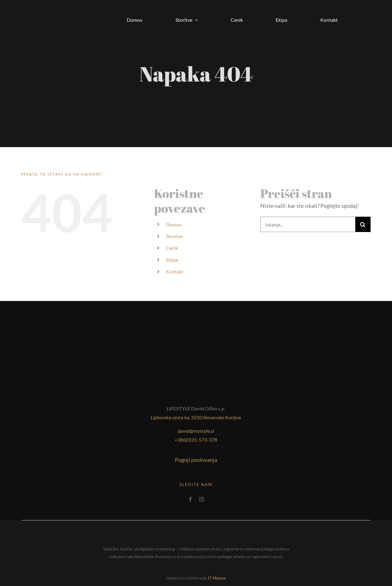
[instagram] (202, 499)
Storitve (174, 236)
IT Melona (217, 578)
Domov (174, 225)
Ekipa (172, 260)
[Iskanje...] (308, 224)
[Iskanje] (363, 224)
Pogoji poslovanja (196, 460)
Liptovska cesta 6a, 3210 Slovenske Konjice (196, 417)
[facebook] (190, 499)
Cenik (172, 248)
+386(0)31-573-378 (196, 440)
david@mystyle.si (196, 431)
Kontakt (175, 271)
